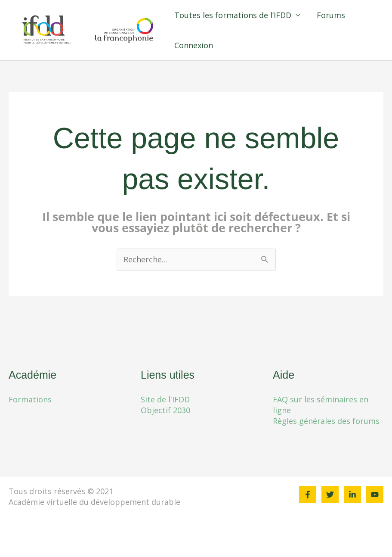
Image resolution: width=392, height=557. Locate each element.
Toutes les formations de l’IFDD (248, 15)
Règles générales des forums (326, 421)
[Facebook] (308, 495)
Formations (30, 399)
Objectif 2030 (165, 410)
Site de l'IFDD (165, 399)
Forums (345, 15)
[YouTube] (375, 495)
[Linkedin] (352, 495)
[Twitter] (330, 495)
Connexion (209, 45)
